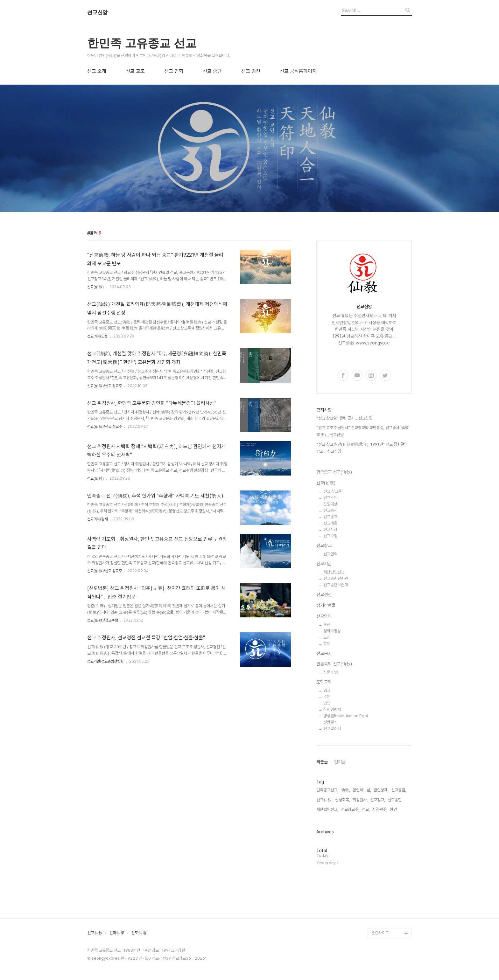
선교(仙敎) (95, 287)
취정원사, (360, 800)
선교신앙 (97, 13)
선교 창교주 (333, 491)
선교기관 (324, 564)
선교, (366, 809)
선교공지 (324, 653)
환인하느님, (362, 790)
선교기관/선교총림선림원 (105, 661)
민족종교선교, (327, 790)
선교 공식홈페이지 (298, 71)
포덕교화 (324, 682)
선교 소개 (97, 71)
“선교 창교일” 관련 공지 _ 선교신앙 (344, 418)
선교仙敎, (324, 800)
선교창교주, (350, 809)
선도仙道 (139, 933)
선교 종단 (212, 71)
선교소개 (330, 498)
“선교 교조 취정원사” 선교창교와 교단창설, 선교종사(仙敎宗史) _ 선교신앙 (363, 431)
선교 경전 (251, 71)
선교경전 (324, 594)
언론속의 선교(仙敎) (334, 664)
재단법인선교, (327, 809)
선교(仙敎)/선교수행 (102, 620)
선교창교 (324, 546)
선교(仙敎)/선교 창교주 (105, 386)
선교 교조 (135, 71)
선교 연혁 (174, 71)
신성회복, (343, 800)
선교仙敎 (95, 933)
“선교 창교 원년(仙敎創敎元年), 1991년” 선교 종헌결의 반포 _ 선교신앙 (362, 448)
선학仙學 (117, 933)
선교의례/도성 (97, 336)
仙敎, (345, 790)
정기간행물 (326, 605)
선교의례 (324, 616)
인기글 (340, 762)
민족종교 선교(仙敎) (334, 472)
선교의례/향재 (97, 519)
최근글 (322, 762)
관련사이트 (380, 933)
